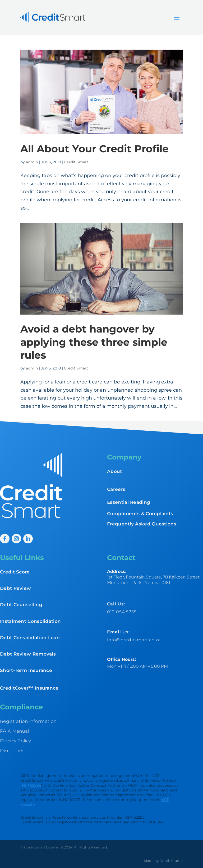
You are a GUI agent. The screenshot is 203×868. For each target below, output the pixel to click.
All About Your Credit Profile (94, 149)
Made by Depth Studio (163, 861)
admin (32, 162)
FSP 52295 (31, 785)
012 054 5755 (122, 612)
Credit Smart (76, 162)
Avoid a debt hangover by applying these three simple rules (94, 342)
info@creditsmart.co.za (134, 640)
